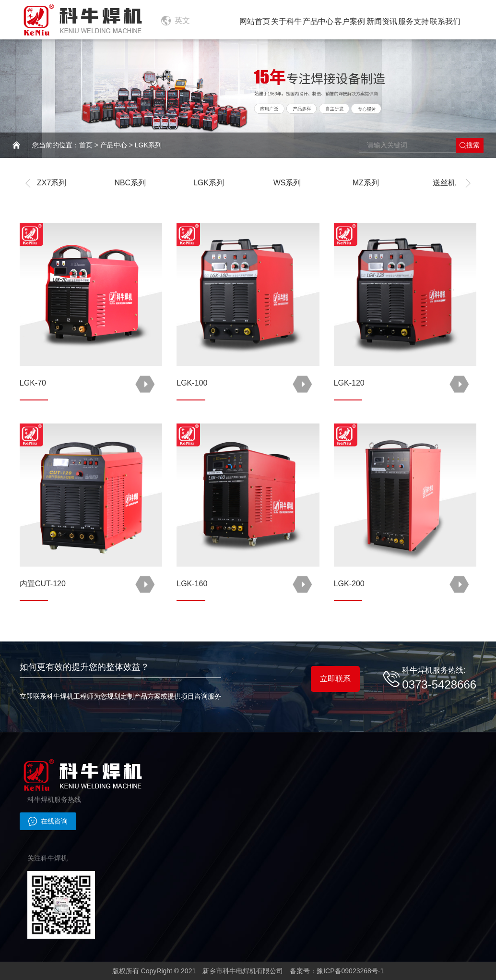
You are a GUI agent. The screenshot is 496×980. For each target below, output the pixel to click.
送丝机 (444, 183)
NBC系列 (130, 183)
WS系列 (287, 183)
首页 (86, 145)
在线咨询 (48, 821)
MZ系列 (366, 183)
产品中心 (114, 145)
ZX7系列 (52, 183)
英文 (182, 20)
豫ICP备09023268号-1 (350, 971)
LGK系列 (148, 145)
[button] (29, 183)
